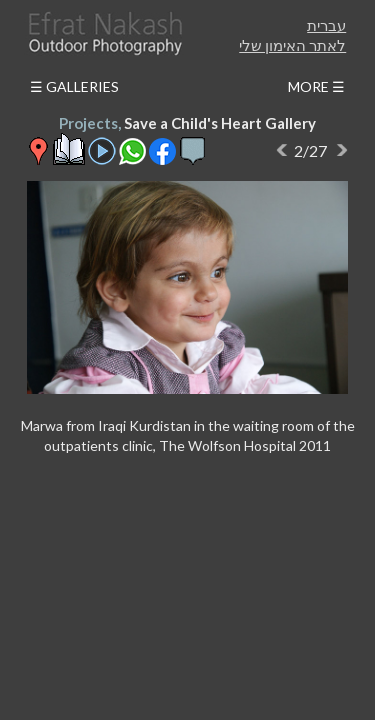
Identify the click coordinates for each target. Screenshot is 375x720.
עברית (326, 25)
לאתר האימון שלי (292, 45)
